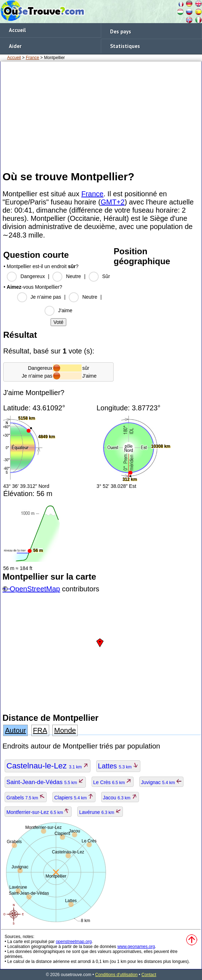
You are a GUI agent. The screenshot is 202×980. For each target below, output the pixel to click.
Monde (65, 730)
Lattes (118, 766)
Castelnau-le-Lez (48, 766)
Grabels (26, 798)
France (32, 58)
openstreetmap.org (74, 942)
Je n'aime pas (46, 297)
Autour (15, 730)
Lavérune (100, 812)
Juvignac (162, 782)
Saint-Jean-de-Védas (45, 782)
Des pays (121, 31)
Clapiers (74, 798)
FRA (40, 730)
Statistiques (125, 46)
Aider (15, 46)
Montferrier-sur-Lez (38, 812)
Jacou (120, 798)
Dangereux (33, 276)
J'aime (65, 310)
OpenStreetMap (35, 589)
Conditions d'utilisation (116, 975)
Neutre (73, 276)
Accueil (17, 30)
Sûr (106, 276)
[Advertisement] (101, 116)
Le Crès (113, 782)
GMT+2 (112, 202)
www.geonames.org (136, 947)
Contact (149, 975)
